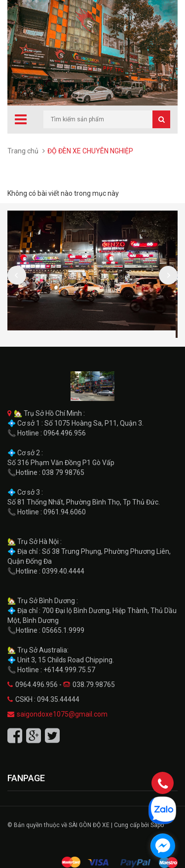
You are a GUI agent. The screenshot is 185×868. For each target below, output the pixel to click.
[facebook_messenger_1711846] (163, 846)
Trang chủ (23, 151)
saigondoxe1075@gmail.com (62, 714)
